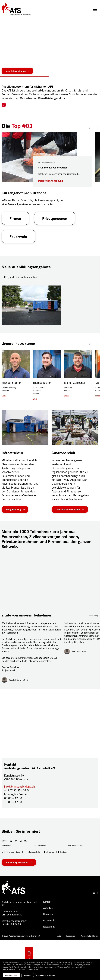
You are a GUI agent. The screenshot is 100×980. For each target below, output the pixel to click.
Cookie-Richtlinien (31, 969)
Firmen (15, 218)
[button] (50, 75)
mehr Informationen (15, 71)
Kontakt (47, 902)
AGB (59, 936)
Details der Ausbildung (51, 181)
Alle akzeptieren (11, 975)
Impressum (71, 936)
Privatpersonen (55, 218)
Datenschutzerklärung (89, 936)
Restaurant (49, 926)
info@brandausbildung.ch (20, 786)
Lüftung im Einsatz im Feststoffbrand (20, 277)
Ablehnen (28, 975)
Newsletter (49, 914)
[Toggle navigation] (95, 11)
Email (4, 396)
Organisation (50, 920)
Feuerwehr (18, 236)
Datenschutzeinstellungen (45, 975)
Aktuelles (48, 908)
